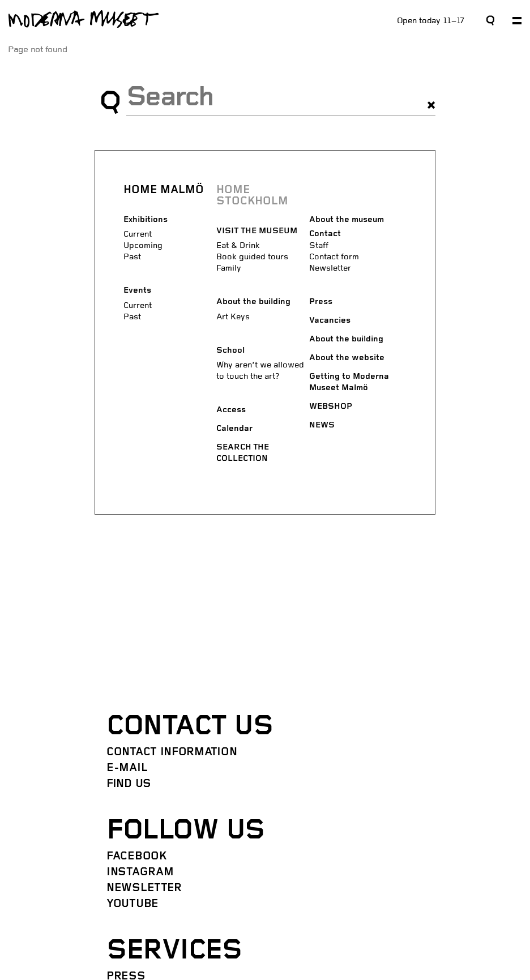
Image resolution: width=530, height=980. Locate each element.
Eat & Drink (238, 245)
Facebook (136, 857)
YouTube (132, 904)
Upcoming (143, 245)
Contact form (334, 257)
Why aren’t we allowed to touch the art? (260, 371)
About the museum (347, 220)
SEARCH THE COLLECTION (243, 453)
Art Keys (233, 317)
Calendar (234, 429)
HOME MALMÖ (164, 190)
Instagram (140, 872)
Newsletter (330, 268)
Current (138, 234)
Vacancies (330, 321)
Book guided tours (252, 257)
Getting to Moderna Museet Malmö (349, 382)
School (230, 351)
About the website (347, 358)
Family (229, 268)
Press (321, 302)
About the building (253, 302)
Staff (319, 245)
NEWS (322, 425)
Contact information (172, 752)
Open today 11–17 (431, 21)
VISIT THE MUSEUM (257, 231)
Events (137, 291)
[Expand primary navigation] (517, 21)
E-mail (127, 768)
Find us (129, 784)
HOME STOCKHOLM (252, 196)
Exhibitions (146, 220)
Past (132, 257)
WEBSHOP (331, 407)
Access (231, 410)
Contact (325, 234)
